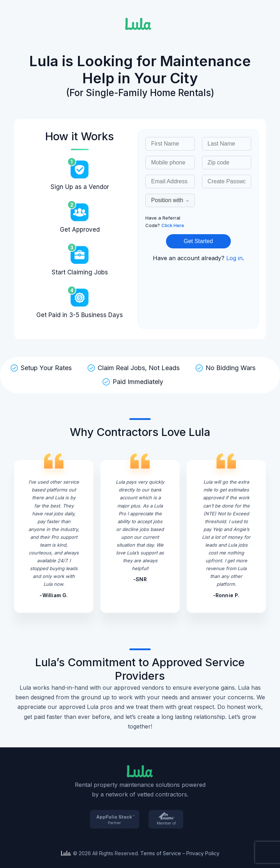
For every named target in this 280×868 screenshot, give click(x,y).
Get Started (198, 241)
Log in (234, 258)
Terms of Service (161, 853)
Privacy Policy (203, 853)
